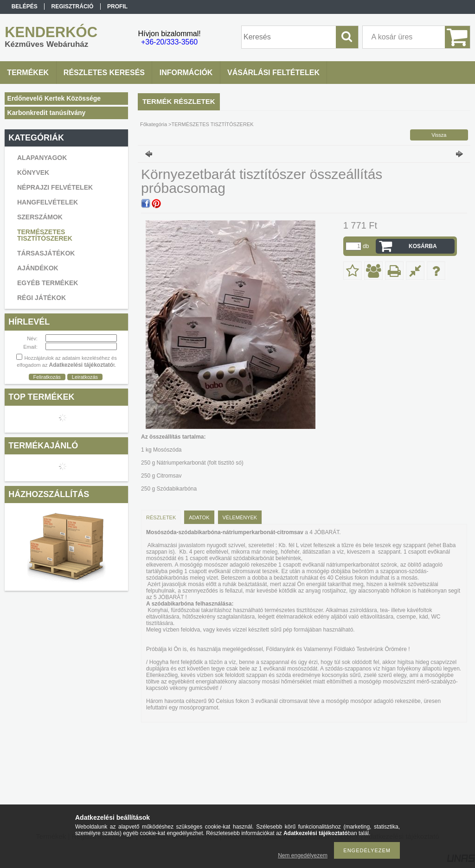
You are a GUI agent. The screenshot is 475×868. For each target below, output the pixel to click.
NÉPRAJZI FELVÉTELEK (55, 187)
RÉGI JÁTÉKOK (42, 298)
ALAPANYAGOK (42, 158)
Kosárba (423, 246)
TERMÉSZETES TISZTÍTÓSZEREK (45, 235)
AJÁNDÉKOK (38, 268)
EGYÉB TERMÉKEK (48, 283)
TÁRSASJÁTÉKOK (46, 253)
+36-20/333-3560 (169, 42)
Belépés (25, 6)
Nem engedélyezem (303, 855)
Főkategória (154, 124)
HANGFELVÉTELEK (48, 202)
